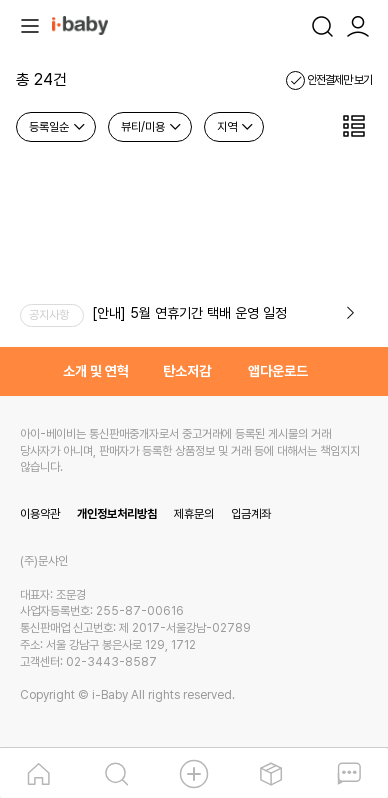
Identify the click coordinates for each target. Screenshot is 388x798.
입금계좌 (251, 514)
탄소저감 (187, 371)
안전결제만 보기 (329, 80)
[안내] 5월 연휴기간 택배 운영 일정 (189, 313)
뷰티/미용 (152, 127)
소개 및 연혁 (96, 371)
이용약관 (40, 514)
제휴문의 (194, 514)
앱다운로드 (278, 371)
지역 (236, 127)
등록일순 (58, 127)
